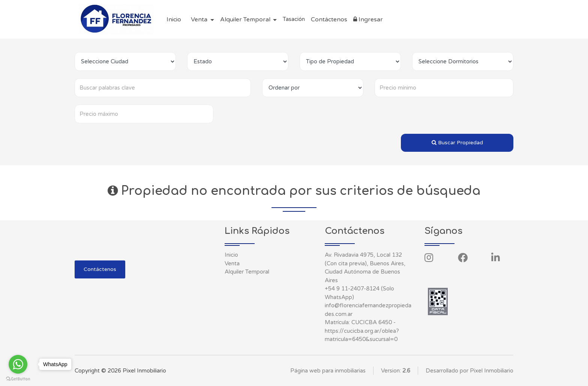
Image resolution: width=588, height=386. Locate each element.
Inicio (174, 19)
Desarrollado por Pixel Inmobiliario (469, 371)
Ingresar (368, 19)
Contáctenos (329, 19)
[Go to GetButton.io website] (18, 379)
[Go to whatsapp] (18, 364)
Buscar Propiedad (457, 143)
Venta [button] (200, 19)
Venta (232, 263)
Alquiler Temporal (247, 272)
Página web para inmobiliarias (328, 371)
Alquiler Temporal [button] (246, 19)
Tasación (294, 19)
